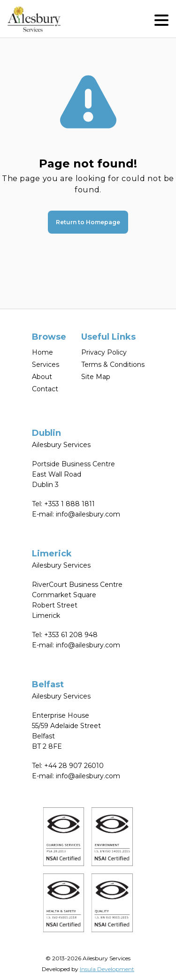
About (42, 377)
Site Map (96, 377)
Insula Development (107, 969)
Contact (45, 389)
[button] (161, 19)
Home (42, 352)
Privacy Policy (104, 352)
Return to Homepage (88, 222)
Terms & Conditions (113, 365)
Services (46, 365)
